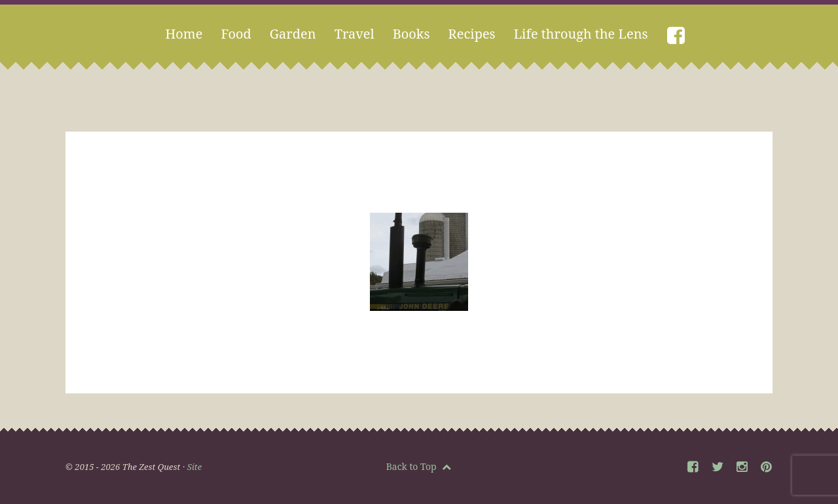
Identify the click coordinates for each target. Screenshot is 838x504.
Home (184, 34)
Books (411, 34)
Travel (355, 34)
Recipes (472, 34)
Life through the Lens (581, 34)
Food (236, 34)
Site (194, 467)
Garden (293, 34)
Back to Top (419, 466)
